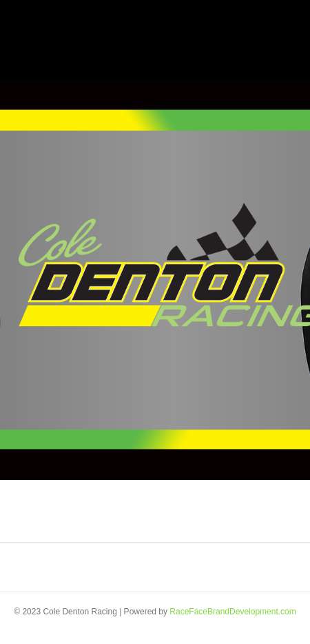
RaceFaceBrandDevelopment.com (232, 612)
